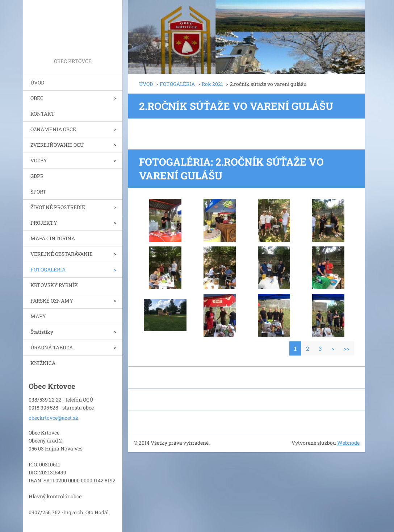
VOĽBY (39, 160)
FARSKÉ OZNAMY (52, 301)
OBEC (37, 98)
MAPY (38, 316)
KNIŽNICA (43, 363)
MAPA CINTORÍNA (53, 238)
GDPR (37, 176)
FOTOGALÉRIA (48, 269)
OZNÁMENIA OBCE (53, 129)
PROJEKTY (44, 223)
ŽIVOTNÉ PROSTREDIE (58, 207)
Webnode (348, 443)
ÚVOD (37, 82)
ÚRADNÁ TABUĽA (52, 347)
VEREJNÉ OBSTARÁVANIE (62, 254)
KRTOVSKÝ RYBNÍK (54, 285)
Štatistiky (42, 332)
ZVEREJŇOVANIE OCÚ (57, 145)
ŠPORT (38, 192)
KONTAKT (43, 114)
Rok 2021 (212, 84)
